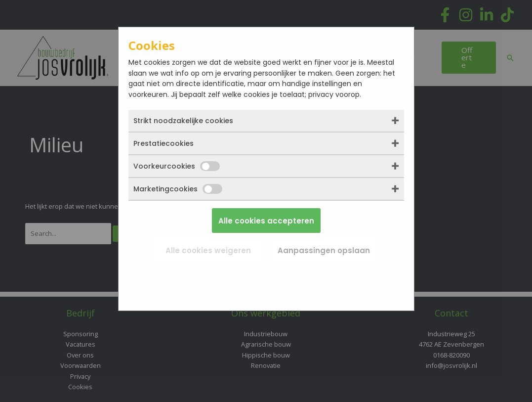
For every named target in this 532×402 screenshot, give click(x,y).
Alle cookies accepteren (266, 221)
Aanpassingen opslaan (324, 250)
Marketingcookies (178, 189)
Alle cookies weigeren (208, 250)
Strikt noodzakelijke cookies (183, 121)
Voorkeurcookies (177, 166)
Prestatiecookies (164, 143)
